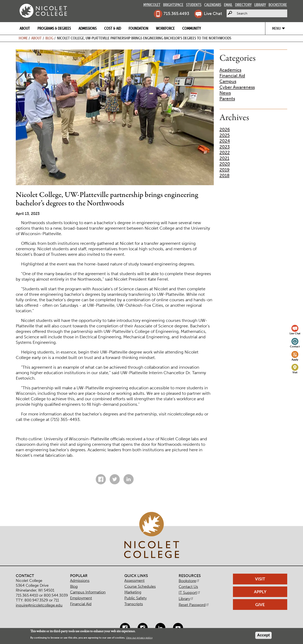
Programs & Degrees (54, 28)
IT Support (190, 593)
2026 (225, 129)
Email (228, 5)
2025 (225, 135)
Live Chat (213, 13)
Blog (49, 38)
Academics (230, 70)
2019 (225, 170)
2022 (225, 152)
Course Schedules (140, 586)
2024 (225, 141)
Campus (228, 81)
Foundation (138, 28)
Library (260, 5)
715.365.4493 (176, 13)
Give (260, 605)
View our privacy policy (139, 638)
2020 (225, 164)
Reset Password (194, 605)
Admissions (88, 28)
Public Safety (136, 598)
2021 (224, 158)
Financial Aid (232, 76)
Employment (81, 598)
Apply (295, 359)
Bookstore (278, 5)
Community (191, 28)
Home (23, 38)
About (25, 28)
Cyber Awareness (237, 87)
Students (194, 5)
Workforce (165, 28)
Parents (227, 98)
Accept (263, 635)
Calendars (213, 5)
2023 (225, 147)
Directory (243, 5)
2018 (225, 175)
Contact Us (188, 587)
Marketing (133, 592)
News (225, 93)
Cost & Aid (113, 28)
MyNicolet (152, 5)
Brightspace (173, 5)
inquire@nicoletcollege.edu (39, 605)
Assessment (134, 581)
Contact (295, 346)
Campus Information (88, 592)
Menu (276, 28)
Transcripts (134, 604)
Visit (295, 372)
